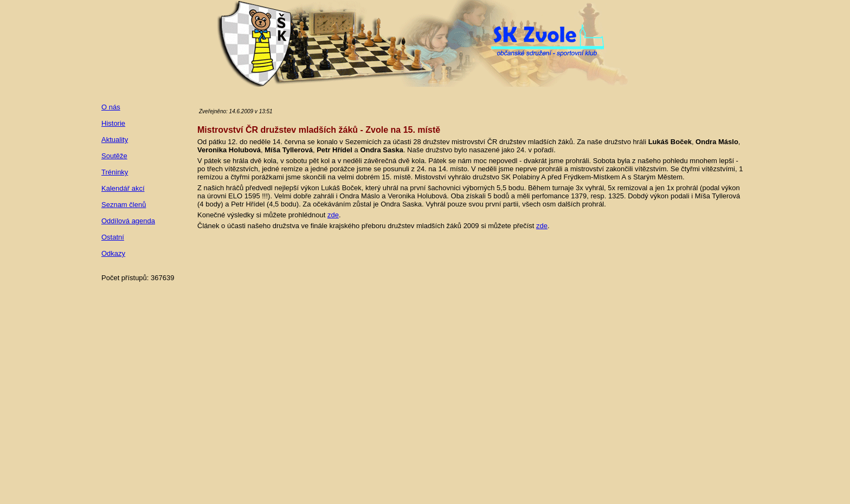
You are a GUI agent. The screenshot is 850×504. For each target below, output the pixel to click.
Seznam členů (124, 205)
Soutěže (114, 156)
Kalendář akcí (123, 188)
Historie (113, 123)
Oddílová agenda (128, 221)
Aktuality (115, 140)
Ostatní (113, 237)
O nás (111, 107)
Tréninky (115, 172)
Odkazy (113, 253)
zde (333, 215)
